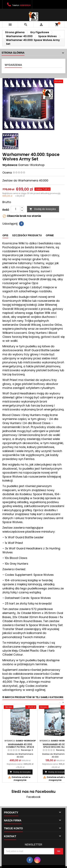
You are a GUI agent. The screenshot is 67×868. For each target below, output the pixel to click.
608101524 (25, 5)
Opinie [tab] (50, 235)
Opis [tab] (5, 235)
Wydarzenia (13, 65)
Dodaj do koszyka (43, 209)
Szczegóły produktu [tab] (27, 235)
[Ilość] (16, 209)
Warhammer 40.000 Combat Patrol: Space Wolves (20, 747)
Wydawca (10, 165)
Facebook (33, 797)
